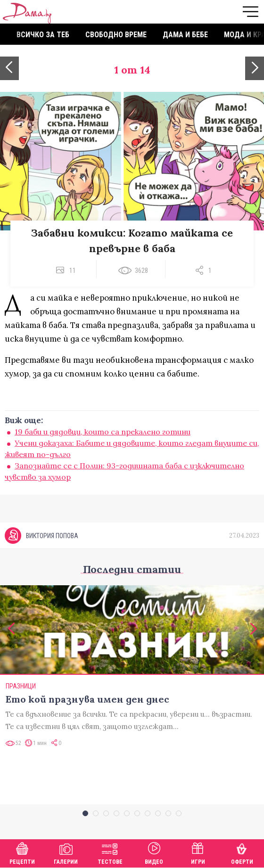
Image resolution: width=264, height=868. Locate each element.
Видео (154, 852)
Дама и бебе (185, 35)
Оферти (242, 852)
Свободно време (116, 35)
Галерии (66, 852)
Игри (198, 852)
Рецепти (22, 852)
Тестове (110, 852)
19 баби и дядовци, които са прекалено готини (103, 432)
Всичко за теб (43, 35)
